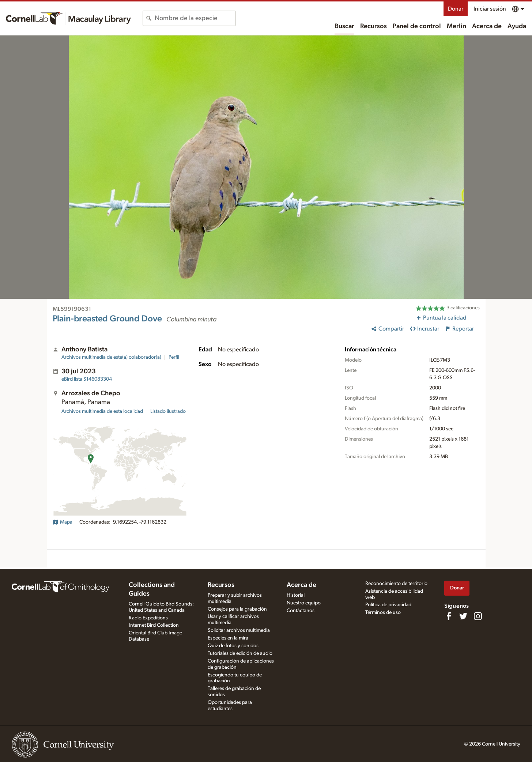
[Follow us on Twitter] (463, 616)
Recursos (373, 26)
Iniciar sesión (490, 9)
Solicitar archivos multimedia (239, 630)
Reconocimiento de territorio (396, 584)
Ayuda (517, 26)
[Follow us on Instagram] (478, 616)
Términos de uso (383, 612)
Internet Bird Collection (154, 625)
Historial (296, 595)
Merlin (456, 26)
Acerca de (487, 26)
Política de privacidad (388, 605)
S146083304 (87, 379)
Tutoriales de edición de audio (240, 653)
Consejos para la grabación (237, 609)
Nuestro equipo (304, 603)
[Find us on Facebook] (449, 616)
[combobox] (195, 18)
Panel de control (417, 26)
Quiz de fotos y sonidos (233, 646)
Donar (456, 9)
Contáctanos (301, 611)
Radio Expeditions (148, 618)
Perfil (174, 357)
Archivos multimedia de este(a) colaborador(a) (111, 357)
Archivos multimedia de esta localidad (102, 411)
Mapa (63, 522)
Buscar (344, 26)
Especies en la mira (228, 638)
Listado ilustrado (168, 411)
